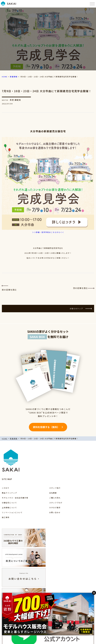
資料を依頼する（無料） (46, 427)
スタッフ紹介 (55, 488)
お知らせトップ (81, 309)
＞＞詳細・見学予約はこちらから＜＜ (48, 232)
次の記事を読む (84, 288)
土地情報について (9, 508)
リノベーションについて (12, 512)
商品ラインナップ (9, 493)
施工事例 (6, 517)
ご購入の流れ (55, 498)
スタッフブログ (56, 503)
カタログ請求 (55, 508)
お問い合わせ (55, 512)
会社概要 (53, 493)
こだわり (6, 488)
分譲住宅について (9, 503)
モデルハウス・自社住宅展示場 (15, 498)
